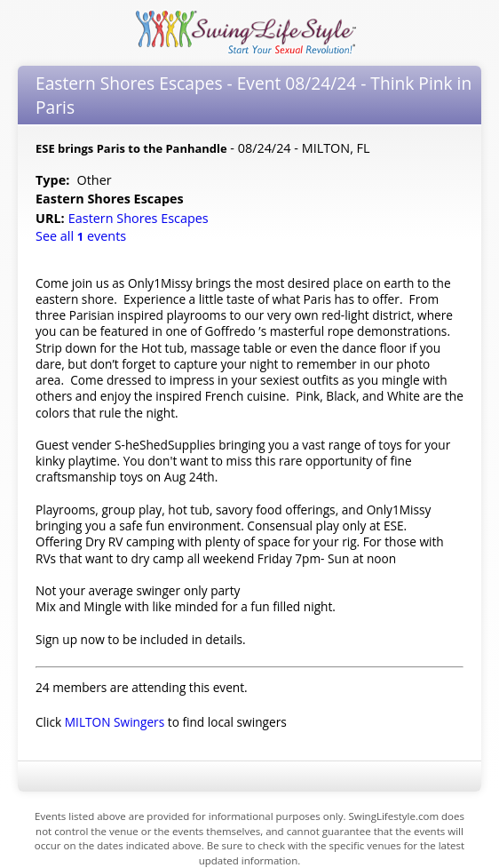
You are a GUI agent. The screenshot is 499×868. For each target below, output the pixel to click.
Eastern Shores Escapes (140, 218)
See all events (81, 236)
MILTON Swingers (115, 722)
